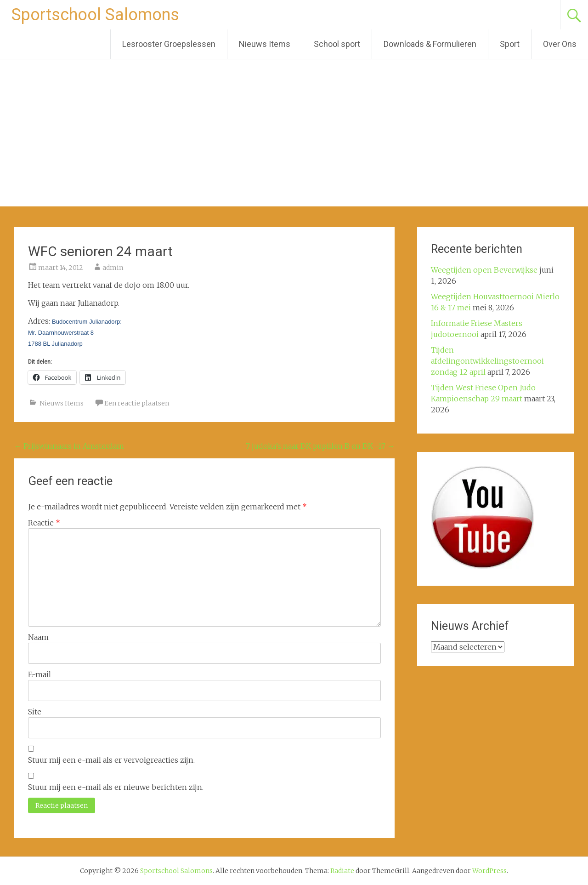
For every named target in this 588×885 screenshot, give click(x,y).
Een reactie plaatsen (137, 403)
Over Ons (560, 44)
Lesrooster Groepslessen (169, 44)
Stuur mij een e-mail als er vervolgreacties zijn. (111, 760)
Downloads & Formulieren (430, 44)
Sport (510, 44)
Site (35, 712)
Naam (38, 637)
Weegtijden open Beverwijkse (484, 270)
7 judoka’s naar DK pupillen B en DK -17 (320, 446)
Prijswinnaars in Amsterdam (69, 446)
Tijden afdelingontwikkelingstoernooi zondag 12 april (487, 361)
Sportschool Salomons (95, 15)
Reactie (44, 523)
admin (113, 268)
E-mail (40, 674)
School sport (337, 44)
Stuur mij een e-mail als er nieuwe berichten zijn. (116, 787)
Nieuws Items (265, 44)
